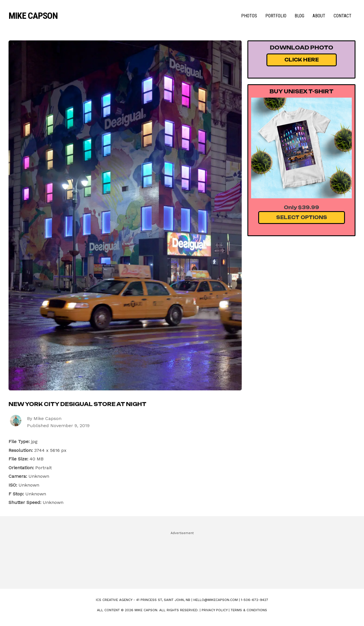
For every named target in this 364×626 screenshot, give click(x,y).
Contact (343, 16)
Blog (299, 16)
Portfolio (276, 16)
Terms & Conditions (249, 610)
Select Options (302, 217)
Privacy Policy (215, 610)
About (319, 16)
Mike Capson (33, 16)
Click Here (302, 60)
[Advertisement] (182, 557)
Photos (249, 16)
